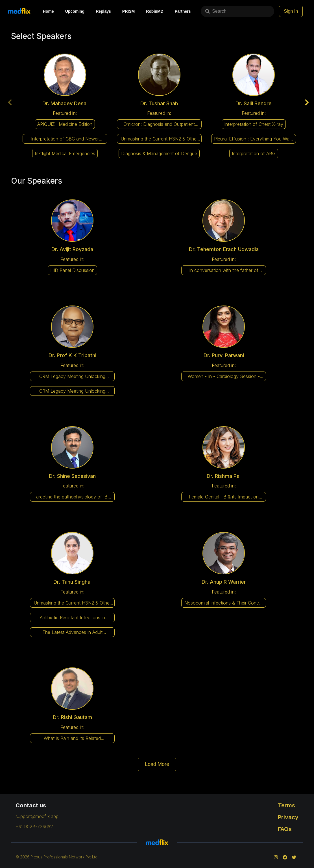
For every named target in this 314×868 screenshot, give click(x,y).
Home (48, 11)
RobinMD (155, 11)
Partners (183, 11)
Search (214, 11)
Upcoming (75, 11)
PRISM (128, 11)
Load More (157, 764)
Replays (103, 11)
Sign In (300, 11)
